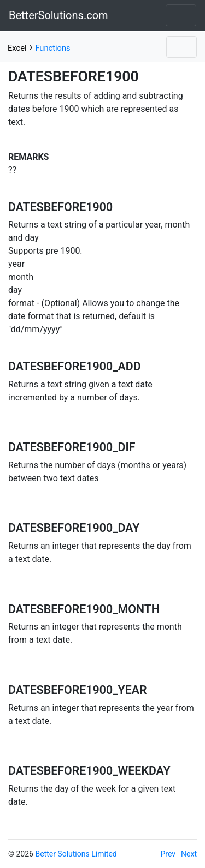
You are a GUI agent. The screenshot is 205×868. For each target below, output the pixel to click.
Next (189, 854)
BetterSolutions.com (58, 15)
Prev (168, 854)
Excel (17, 48)
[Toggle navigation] (181, 15)
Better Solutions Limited (76, 854)
